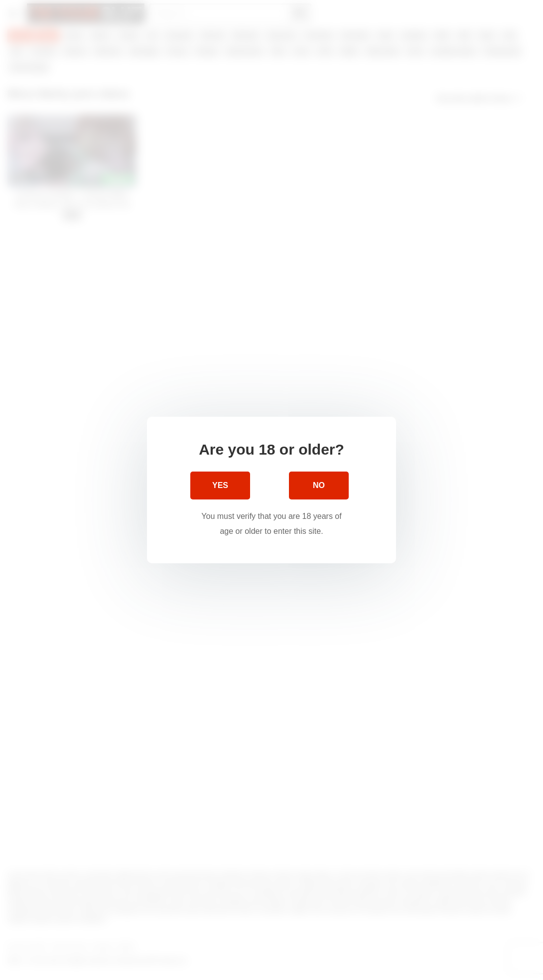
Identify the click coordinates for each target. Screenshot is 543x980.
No (319, 485)
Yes (220, 485)
